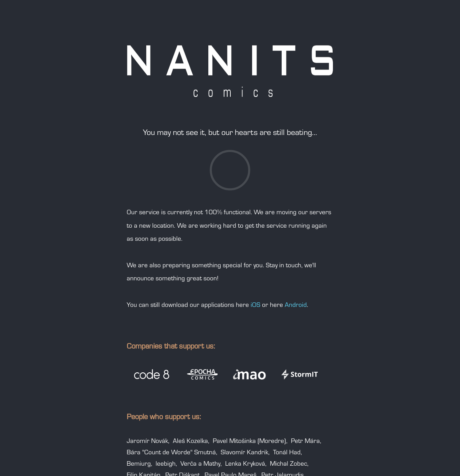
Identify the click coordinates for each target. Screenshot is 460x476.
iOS (255, 306)
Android (296, 306)
